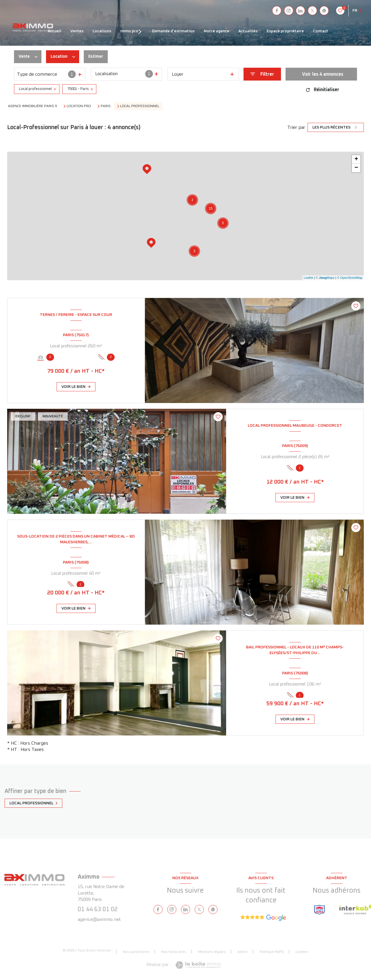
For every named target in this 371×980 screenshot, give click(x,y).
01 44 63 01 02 (98, 909)
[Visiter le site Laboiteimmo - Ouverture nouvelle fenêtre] (198, 965)
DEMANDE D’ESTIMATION (173, 31)
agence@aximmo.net (99, 919)
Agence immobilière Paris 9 (32, 106)
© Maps (325, 278)
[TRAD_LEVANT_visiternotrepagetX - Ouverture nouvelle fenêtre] (312, 11)
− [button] (356, 168)
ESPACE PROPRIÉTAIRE (285, 31)
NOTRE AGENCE (217, 31)
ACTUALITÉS (248, 31)
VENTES (77, 31)
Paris (106, 106)
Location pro (79, 106)
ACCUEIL (54, 31)
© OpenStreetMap (350, 278)
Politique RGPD (272, 952)
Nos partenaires (136, 952)
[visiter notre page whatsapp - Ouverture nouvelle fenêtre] (324, 11)
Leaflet (309, 278)
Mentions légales (212, 952)
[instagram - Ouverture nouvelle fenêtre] (289, 11)
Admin (243, 952)
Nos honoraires (174, 952)
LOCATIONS (102, 31)
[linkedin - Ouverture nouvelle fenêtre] (300, 11)
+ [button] (356, 159)
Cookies (302, 952)
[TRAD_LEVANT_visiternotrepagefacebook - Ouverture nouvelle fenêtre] (277, 11)
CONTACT (321, 31)
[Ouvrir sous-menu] (142, 31)
